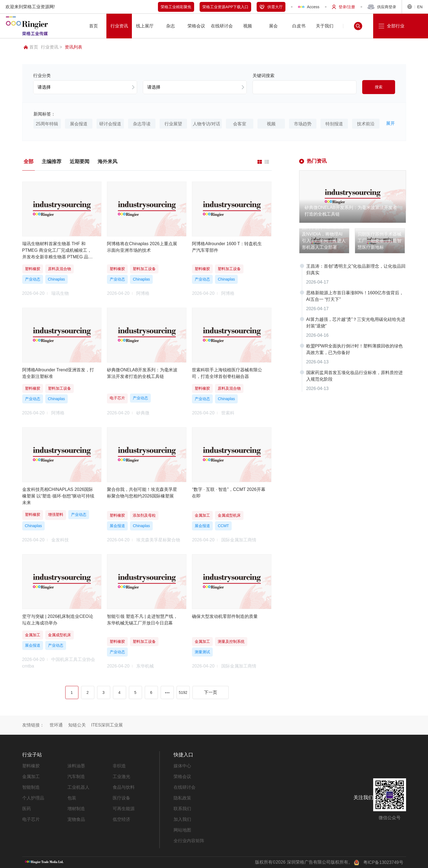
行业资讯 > (52, 47)
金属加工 (31, 777)
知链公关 (77, 725)
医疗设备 (121, 798)
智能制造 (31, 787)
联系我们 (182, 809)
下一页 (211, 692)
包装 (72, 798)
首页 (31, 47)
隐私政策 (182, 798)
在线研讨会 (185, 787)
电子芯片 (31, 819)
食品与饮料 (124, 787)
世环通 (56, 725)
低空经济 (121, 819)
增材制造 (76, 809)
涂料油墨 (76, 766)
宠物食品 (76, 819)
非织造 (119, 766)
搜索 (379, 87)
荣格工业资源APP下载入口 (225, 7)
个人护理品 (33, 798)
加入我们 (182, 819)
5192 (183, 692)
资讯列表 (73, 47)
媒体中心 (182, 766)
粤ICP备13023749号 (383, 862)
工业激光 (121, 777)
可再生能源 (124, 809)
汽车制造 (76, 777)
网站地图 (182, 830)
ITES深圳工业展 (107, 725)
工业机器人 (78, 787)
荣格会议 (182, 777)
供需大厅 (271, 7)
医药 (27, 809)
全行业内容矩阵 (189, 841)
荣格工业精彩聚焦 (176, 7)
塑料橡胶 (31, 766)
